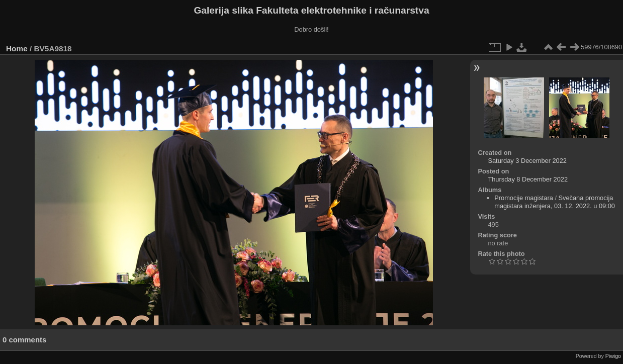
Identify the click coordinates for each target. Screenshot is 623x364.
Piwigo (613, 356)
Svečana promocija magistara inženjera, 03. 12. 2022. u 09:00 (555, 202)
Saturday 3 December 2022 (527, 161)
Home (17, 49)
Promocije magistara (524, 198)
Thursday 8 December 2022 (528, 179)
